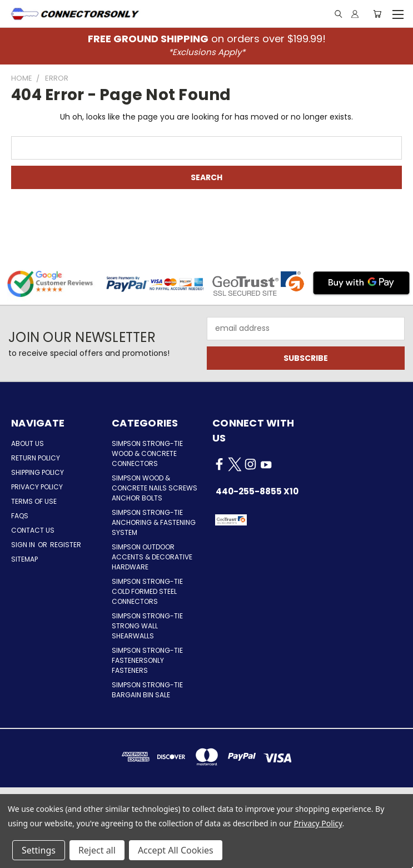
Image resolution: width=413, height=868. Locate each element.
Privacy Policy (37, 487)
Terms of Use (34, 501)
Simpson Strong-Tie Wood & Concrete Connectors (147, 453)
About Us (28, 443)
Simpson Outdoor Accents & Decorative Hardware (152, 557)
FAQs (20, 516)
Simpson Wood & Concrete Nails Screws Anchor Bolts (155, 488)
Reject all (97, 850)
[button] (275, 520)
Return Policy (36, 458)
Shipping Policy (38, 472)
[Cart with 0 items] (377, 14)
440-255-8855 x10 (257, 491)
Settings (39, 850)
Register (66, 545)
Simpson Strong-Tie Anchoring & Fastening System (154, 522)
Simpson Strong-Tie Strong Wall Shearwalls (147, 626)
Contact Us (33, 530)
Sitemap (24, 559)
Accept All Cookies (176, 850)
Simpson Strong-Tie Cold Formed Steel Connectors (147, 591)
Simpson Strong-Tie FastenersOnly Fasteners (147, 660)
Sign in (24, 545)
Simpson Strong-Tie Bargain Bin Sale (147, 690)
